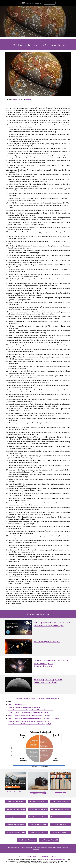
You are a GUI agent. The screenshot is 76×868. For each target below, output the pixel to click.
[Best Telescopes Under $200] (49, 840)
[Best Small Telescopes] (38, 832)
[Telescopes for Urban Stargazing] (16, 809)
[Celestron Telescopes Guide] (38, 825)
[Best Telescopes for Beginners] (60, 809)
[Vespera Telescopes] (60, 825)
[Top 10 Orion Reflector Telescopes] (38, 801)
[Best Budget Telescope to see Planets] (16, 817)
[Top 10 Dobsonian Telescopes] (38, 809)
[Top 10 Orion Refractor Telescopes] (16, 801)
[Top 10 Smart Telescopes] (60, 801)
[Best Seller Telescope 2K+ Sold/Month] (38, 817)
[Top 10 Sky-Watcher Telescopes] (16, 825)
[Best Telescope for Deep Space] (60, 817)
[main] (38, 44)
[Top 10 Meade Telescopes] (60, 832)
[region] (38, 3)
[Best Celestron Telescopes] (27, 840)
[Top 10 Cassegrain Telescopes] (16, 832)
